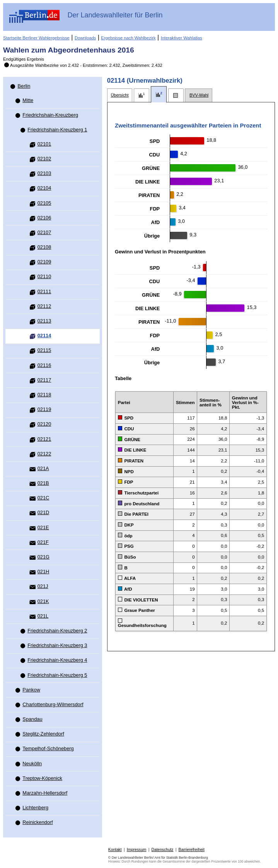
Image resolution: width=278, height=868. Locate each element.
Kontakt (115, 850)
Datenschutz (163, 850)
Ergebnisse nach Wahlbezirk (128, 38)
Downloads (85, 38)
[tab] (120, 95)
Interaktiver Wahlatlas (182, 38)
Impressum (137, 850)
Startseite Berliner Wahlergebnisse (36, 38)
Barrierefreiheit (192, 850)
